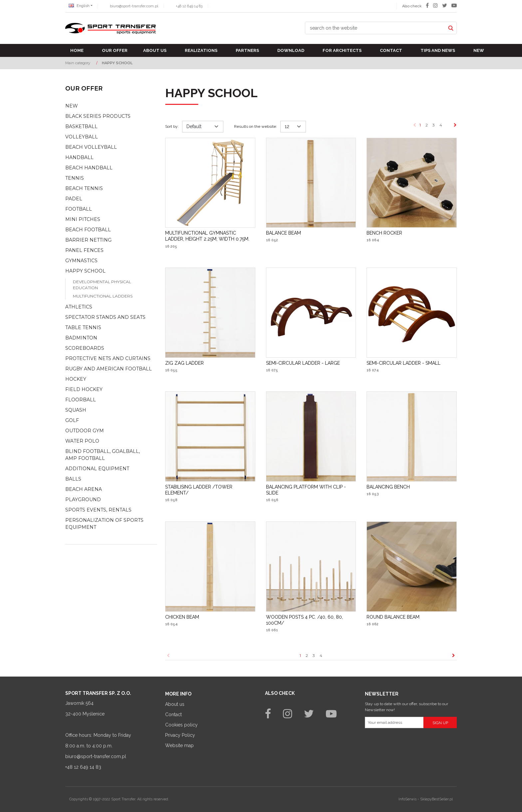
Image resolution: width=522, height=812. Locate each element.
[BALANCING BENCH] (388, 487)
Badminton (81, 338)
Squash (76, 410)
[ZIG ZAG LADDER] (184, 363)
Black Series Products (98, 116)
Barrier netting (88, 240)
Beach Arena (84, 489)
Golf (72, 420)
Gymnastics (81, 261)
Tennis (75, 178)
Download (291, 50)
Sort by (172, 126)
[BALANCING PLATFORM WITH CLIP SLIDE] (311, 490)
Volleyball (82, 137)
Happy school (85, 271)
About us (155, 50)
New (479, 50)
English (79, 6)
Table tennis (83, 327)
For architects (342, 50)
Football (79, 209)
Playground (83, 500)
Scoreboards (85, 348)
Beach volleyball (91, 147)
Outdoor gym (85, 431)
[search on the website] (375, 28)
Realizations (201, 50)
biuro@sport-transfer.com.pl (134, 6)
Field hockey (84, 389)
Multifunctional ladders (103, 296)
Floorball (81, 400)
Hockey (76, 379)
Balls (73, 479)
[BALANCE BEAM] (283, 233)
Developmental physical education (102, 285)
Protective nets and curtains (108, 358)
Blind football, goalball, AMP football (103, 455)
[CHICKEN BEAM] (182, 617)
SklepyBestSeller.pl (436, 799)
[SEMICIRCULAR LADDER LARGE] (303, 363)
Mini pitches (83, 219)
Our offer (115, 50)
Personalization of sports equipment (104, 524)
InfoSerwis (407, 799)
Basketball (81, 126)
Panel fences (84, 250)
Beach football (88, 230)
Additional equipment (97, 469)
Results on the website (256, 126)
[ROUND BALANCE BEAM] (393, 617)
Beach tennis (84, 188)
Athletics (79, 307)
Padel (74, 199)
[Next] (455, 125)
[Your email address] (394, 722)
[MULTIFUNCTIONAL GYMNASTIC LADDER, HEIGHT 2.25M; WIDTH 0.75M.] (210, 236)
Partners (247, 50)
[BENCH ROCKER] (384, 233)
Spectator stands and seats (105, 317)
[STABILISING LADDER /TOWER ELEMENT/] (210, 490)
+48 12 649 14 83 (189, 6)
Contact (391, 50)
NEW (72, 106)
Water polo (82, 441)
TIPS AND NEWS (438, 50)
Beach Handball (89, 168)
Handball (79, 157)
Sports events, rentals (98, 510)
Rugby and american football (109, 369)
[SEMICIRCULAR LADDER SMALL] (403, 363)
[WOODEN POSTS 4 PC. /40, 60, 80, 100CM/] (311, 620)
